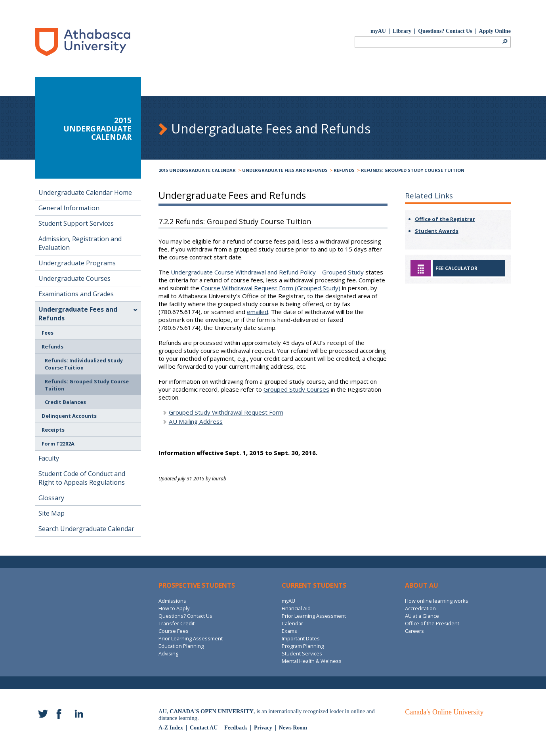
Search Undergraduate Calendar (86, 529)
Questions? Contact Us (445, 31)
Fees (48, 333)
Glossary (51, 498)
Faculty (49, 458)
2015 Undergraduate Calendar (197, 170)
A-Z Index (171, 728)
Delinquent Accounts (69, 416)
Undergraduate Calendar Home (85, 192)
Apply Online (495, 31)
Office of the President (432, 623)
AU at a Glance (422, 616)
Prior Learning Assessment (191, 638)
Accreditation (420, 608)
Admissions (172, 601)
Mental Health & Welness (312, 661)
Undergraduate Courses (74, 278)
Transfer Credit (177, 623)
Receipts (53, 430)
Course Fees (174, 631)
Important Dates (301, 638)
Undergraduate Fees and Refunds (285, 170)
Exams (289, 631)
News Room (293, 728)
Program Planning (303, 646)
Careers (414, 631)
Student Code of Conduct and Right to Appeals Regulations (82, 478)
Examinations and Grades (76, 294)
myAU (378, 31)
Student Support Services (76, 223)
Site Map (52, 513)
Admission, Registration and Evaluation (80, 243)
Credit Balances (65, 402)
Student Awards (437, 231)
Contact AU (204, 728)
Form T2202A (58, 444)
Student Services (302, 653)
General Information (69, 208)
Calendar (292, 623)
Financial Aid (296, 608)
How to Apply (174, 608)
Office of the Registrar (445, 219)
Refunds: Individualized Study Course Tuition (84, 364)
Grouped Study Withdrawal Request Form (226, 412)
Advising (168, 653)
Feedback (236, 728)
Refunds (344, 170)
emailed (258, 312)
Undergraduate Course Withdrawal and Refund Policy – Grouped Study (267, 272)
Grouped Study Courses (296, 389)
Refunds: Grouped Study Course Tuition (413, 170)
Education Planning (181, 646)
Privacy (263, 728)
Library (402, 31)
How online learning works (437, 601)
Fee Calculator (456, 268)
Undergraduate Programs (77, 263)
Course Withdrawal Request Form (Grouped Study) (271, 288)
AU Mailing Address (196, 421)
